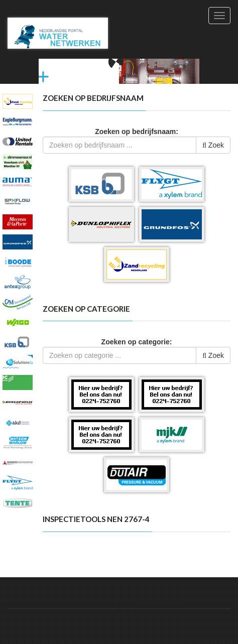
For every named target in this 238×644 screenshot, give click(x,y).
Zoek (213, 145)
